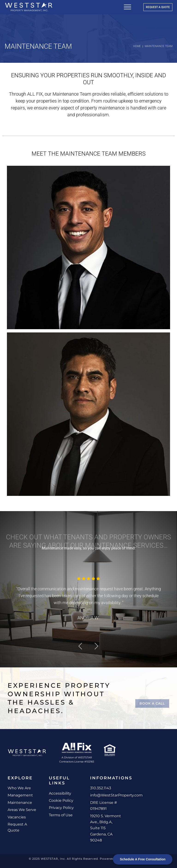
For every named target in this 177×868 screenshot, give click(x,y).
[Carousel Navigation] (88, 646)
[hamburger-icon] (128, 7)
